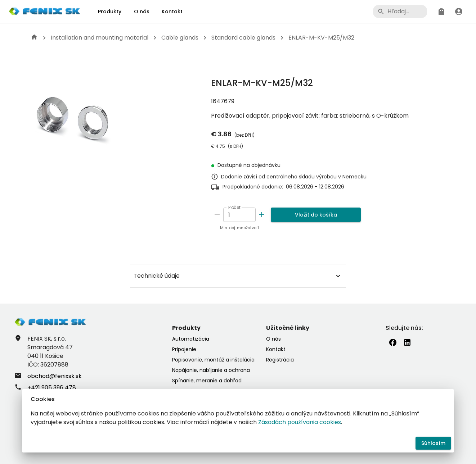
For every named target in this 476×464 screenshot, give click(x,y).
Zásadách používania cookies (300, 422)
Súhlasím (433, 443)
